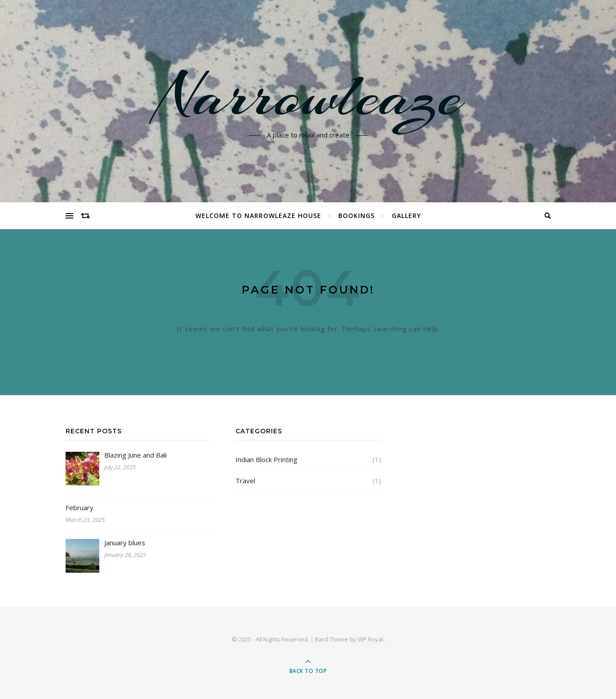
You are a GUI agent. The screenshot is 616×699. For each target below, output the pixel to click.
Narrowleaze (308, 96)
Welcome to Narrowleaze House (258, 216)
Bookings (357, 216)
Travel (245, 481)
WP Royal (370, 639)
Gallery (406, 216)
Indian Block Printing (266, 459)
